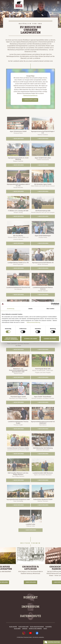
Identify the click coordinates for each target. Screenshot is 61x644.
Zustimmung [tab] (11, 309)
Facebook (37, 633)
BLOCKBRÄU (49, 627)
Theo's (45, 629)
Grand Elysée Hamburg (35, 629)
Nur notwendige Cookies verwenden (11, 339)
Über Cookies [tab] (50, 309)
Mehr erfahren (31, 582)
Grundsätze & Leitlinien (30, 568)
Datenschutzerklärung (33, 322)
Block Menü (17, 629)
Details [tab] (30, 309)
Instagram (24, 633)
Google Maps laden (31, 100)
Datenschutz (30, 616)
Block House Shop (23, 627)
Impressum (30, 607)
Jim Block (25, 629)
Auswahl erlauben (30, 339)
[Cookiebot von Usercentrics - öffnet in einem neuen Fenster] (52, 304)
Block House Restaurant (37, 627)
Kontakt (30, 597)
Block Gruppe (13, 627)
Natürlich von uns (30, 24)
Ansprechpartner (54, 642)
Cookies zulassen (50, 339)
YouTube (30, 633)
